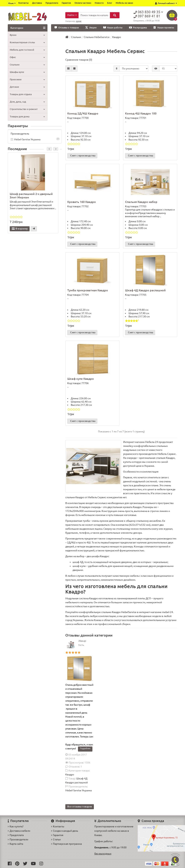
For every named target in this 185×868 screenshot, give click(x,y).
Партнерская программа (66, 844)
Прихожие (27, 80)
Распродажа (138, 28)
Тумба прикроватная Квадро (88, 290)
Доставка (37, 3)
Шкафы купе (27, 72)
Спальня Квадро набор (141, 202)
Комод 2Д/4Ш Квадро (83, 114)
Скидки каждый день (65, 831)
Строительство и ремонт (27, 109)
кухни (79, 21)
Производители (18, 839)
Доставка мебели (19, 831)
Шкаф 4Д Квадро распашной (145, 290)
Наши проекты (164, 28)
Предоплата (52, 3)
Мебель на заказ (124, 3)
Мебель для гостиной (27, 50)
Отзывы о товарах (67, 28)
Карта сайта (15, 844)
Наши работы (113, 28)
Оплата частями (83, 3)
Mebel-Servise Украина (35, 139)
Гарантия (66, 3)
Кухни (27, 35)
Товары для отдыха (27, 94)
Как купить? (16, 826)
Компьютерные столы (27, 43)
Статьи (56, 839)
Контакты (23, 3)
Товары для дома (27, 117)
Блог (110, 3)
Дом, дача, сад (27, 102)
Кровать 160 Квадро (82, 202)
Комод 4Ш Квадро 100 (141, 114)
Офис (27, 57)
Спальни (27, 65)
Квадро (70, 775)
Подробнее (85, 748)
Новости (99, 3)
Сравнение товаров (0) (79, 60)
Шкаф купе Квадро (81, 379)
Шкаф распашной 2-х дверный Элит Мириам (31, 196)
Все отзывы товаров (80, 807)
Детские (27, 87)
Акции (91, 28)
